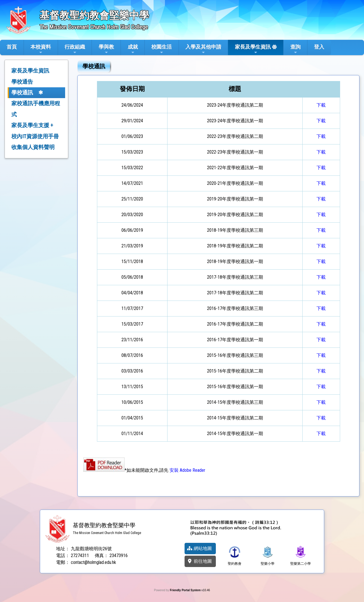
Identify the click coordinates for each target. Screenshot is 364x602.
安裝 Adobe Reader (187, 470)
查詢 (295, 49)
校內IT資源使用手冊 (35, 136)
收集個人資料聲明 (33, 147)
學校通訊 (22, 93)
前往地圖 (199, 561)
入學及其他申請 (203, 49)
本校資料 (41, 49)
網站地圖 (199, 548)
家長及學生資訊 (253, 49)
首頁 (12, 47)
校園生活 (162, 49)
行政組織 (75, 49)
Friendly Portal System (186, 590)
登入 (319, 47)
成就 (133, 49)
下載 (321, 105)
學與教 (106, 49)
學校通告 (22, 82)
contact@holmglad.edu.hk (93, 562)
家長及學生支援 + (32, 125)
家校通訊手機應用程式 (36, 109)
